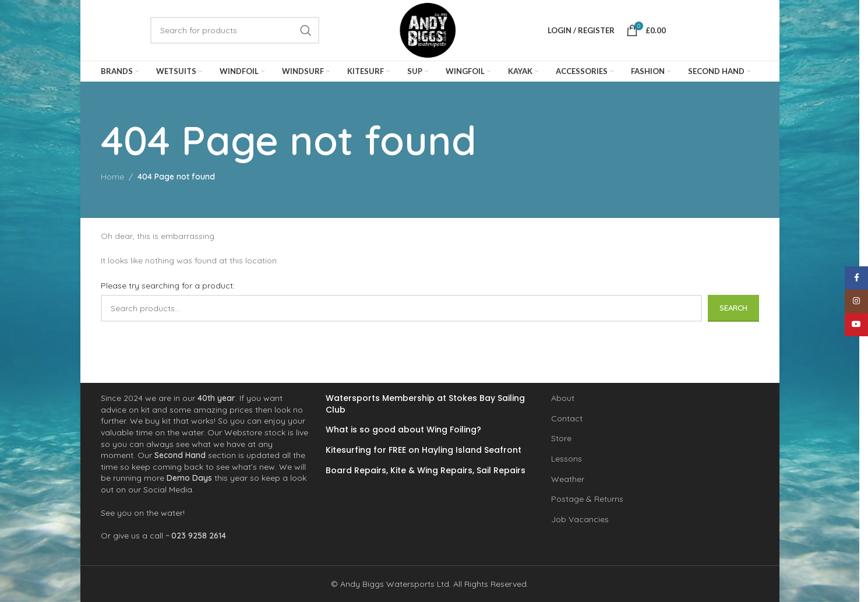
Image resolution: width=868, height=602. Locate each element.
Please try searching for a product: (168, 286)
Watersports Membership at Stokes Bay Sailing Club (425, 404)
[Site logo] (428, 30)
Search (733, 308)
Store (561, 438)
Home (112, 177)
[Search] (235, 30)
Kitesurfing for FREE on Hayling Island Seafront (424, 450)
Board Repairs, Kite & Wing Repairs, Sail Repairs (426, 470)
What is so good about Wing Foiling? (403, 430)
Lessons (567, 459)
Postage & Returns (587, 499)
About (563, 398)
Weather (568, 478)
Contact (567, 418)
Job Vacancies (580, 519)
